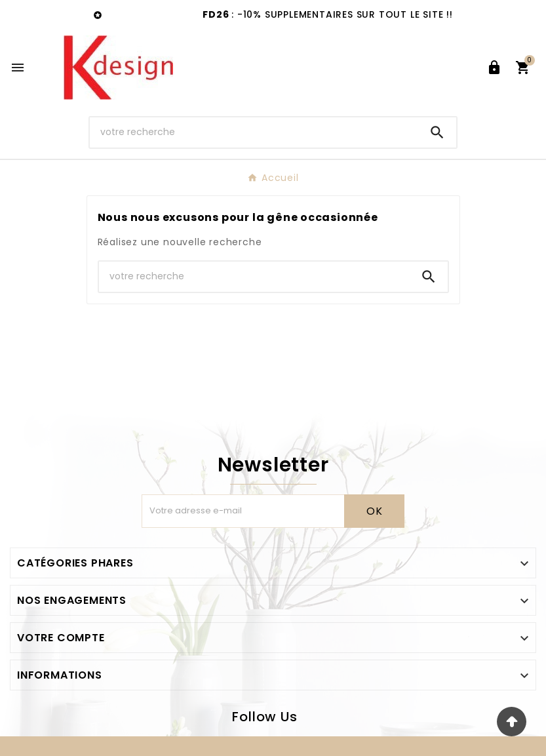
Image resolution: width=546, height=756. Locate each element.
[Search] (437, 132)
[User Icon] (494, 68)
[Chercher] (254, 132)
